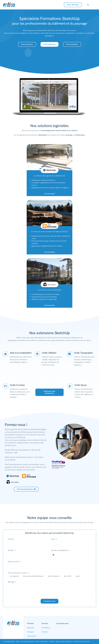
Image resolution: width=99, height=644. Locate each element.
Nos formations (54, 576)
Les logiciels (14, 576)
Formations (46, 628)
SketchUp (31, 628)
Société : (12, 550)
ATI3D (37, 641)
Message (12, 582)
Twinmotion (32, 636)
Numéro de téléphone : (61, 550)
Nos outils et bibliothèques (33, 576)
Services (45, 632)
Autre (78, 576)
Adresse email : (14, 562)
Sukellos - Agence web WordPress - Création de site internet (69, 641)
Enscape (30, 632)
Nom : (54, 539)
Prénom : (11, 539)
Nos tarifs (68, 576)
